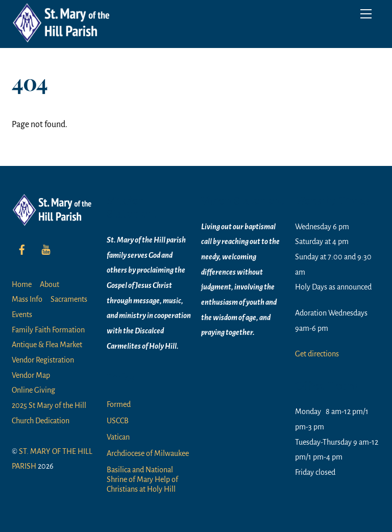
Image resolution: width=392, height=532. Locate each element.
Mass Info (27, 299)
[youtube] (46, 249)
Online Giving (33, 390)
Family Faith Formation (48, 330)
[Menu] (366, 14)
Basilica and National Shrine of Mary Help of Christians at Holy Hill (142, 479)
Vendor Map (31, 375)
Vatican (118, 437)
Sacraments (69, 299)
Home (22, 284)
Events (22, 315)
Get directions (317, 354)
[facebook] (22, 249)
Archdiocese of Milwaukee (148, 453)
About (50, 284)
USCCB (118, 421)
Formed (119, 404)
